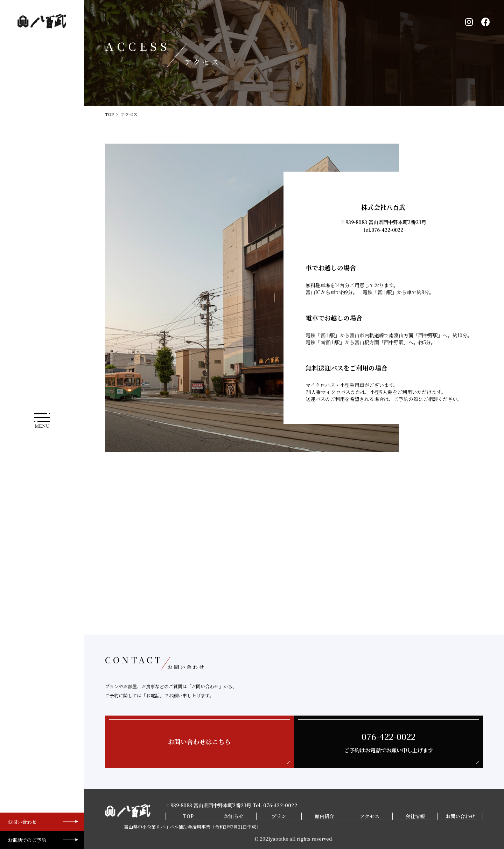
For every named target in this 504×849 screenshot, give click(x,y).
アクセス (370, 816)
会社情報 (415, 816)
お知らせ (233, 816)
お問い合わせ (22, 822)
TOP (109, 114)
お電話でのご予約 (27, 840)
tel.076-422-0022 (383, 230)
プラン (279, 816)
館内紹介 (324, 816)
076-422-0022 (280, 806)
